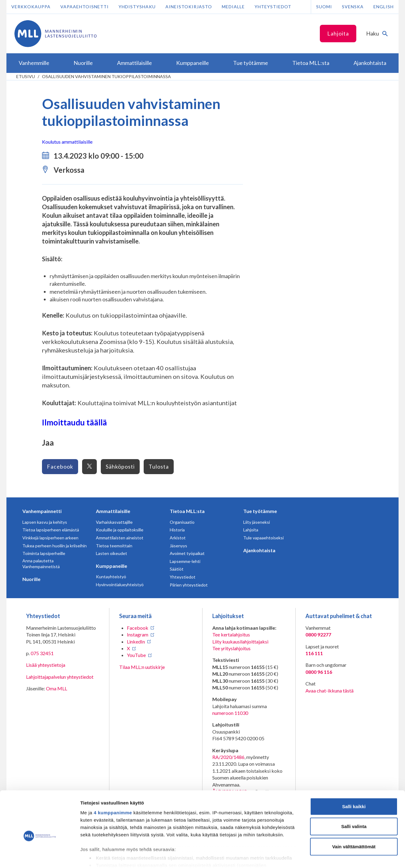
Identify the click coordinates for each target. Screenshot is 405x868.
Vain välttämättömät (354, 815)
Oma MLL (57, 688)
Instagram (138, 634)
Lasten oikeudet (112, 553)
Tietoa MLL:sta (187, 511)
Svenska (353, 7)
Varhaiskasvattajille (114, 522)
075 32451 (42, 653)
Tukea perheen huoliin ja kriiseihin (55, 546)
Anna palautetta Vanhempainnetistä (41, 564)
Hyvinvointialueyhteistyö (120, 585)
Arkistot (178, 538)
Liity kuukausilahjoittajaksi (240, 642)
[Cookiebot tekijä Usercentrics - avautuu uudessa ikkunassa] (40, 856)
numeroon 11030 (230, 713)
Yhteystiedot (273, 7)
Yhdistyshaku (137, 7)
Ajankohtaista (259, 550)
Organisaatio (182, 522)
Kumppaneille (112, 566)
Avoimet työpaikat (187, 553)
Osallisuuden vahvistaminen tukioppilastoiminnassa (106, 76)
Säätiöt (177, 569)
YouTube (136, 655)
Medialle (233, 7)
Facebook (60, 466)
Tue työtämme (260, 511)
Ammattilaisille (113, 511)
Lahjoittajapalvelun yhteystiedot (60, 677)
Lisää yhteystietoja (46, 665)
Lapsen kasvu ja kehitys (45, 522)
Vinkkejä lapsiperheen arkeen (50, 538)
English (384, 7)
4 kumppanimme (113, 781)
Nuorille (31, 579)
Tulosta (159, 466)
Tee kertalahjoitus (231, 634)
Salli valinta (354, 794)
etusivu (26, 76)
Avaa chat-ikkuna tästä (329, 691)
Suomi (324, 7)
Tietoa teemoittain (114, 546)
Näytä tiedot (328, 856)
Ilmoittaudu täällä (74, 422)
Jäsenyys (178, 546)
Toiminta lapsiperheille (44, 553)
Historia (177, 530)
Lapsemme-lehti (185, 561)
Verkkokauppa (31, 7)
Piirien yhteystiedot (189, 585)
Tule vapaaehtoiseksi (263, 538)
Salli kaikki (354, 774)
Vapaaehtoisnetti (85, 7)
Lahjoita (338, 33)
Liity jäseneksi (257, 522)
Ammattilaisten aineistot (120, 538)
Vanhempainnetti (42, 511)
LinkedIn (136, 642)
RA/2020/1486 (228, 757)
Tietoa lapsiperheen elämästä (51, 530)
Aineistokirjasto (189, 7)
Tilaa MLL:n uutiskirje (142, 667)
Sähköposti (120, 466)
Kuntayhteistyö (111, 577)
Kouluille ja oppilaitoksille (120, 530)
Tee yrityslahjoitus (231, 648)
